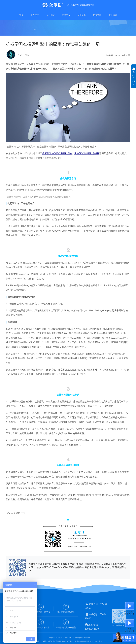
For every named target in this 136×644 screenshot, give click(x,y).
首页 (21, 15)
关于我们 (113, 15)
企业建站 (51, 15)
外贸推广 (35, 15)
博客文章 (97, 15)
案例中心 (66, 15)
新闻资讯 (82, 15)
